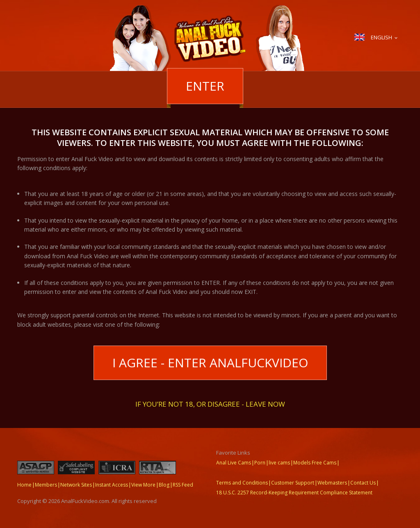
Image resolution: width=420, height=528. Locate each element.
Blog (164, 485)
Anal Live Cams (234, 463)
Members (46, 485)
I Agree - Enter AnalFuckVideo (210, 363)
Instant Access (112, 485)
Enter (205, 86)
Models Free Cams (315, 463)
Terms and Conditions (242, 483)
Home (24, 485)
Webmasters (332, 483)
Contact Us (363, 483)
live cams (279, 463)
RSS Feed (183, 485)
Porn (260, 463)
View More (143, 485)
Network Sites (76, 485)
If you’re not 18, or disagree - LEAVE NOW (210, 403)
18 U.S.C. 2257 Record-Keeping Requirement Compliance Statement (294, 493)
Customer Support (293, 483)
